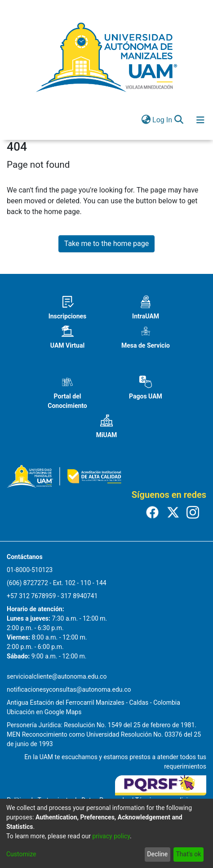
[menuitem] (146, 120)
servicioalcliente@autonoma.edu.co (57, 676)
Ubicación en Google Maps (44, 712)
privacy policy (111, 836)
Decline (157, 854)
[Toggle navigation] (200, 120)
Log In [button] (163, 120)
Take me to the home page (107, 244)
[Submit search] (179, 120)
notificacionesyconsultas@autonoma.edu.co (69, 689)
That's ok (188, 854)
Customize (21, 854)
